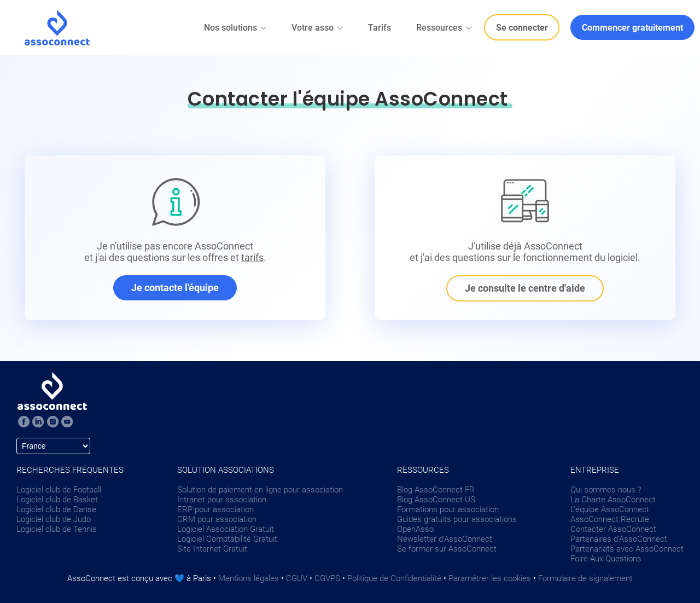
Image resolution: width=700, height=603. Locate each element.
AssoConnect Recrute (610, 519)
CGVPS (327, 578)
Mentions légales (249, 578)
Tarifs (380, 28)
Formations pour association (448, 509)
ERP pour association (215, 509)
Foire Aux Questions (606, 559)
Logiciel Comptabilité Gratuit (227, 539)
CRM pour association (217, 519)
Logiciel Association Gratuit (226, 529)
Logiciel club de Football (59, 490)
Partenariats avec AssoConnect (627, 549)
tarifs (252, 257)
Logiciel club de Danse (56, 509)
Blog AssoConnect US (436, 500)
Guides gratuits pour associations (457, 519)
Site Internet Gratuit (212, 549)
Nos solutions (236, 28)
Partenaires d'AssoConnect (619, 539)
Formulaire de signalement (585, 578)
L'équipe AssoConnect (610, 509)
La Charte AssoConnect (613, 500)
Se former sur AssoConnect (447, 549)
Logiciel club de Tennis (57, 529)
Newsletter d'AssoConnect (445, 539)
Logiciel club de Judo (54, 519)
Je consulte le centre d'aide (525, 288)
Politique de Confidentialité (394, 578)
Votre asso (318, 28)
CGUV (297, 578)
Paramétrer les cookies (490, 578)
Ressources (445, 28)
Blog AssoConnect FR (436, 490)
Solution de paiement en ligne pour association (260, 490)
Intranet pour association (222, 500)
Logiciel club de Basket (57, 500)
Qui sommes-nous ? (606, 490)
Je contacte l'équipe (175, 288)
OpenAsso (415, 529)
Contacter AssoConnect (613, 529)
